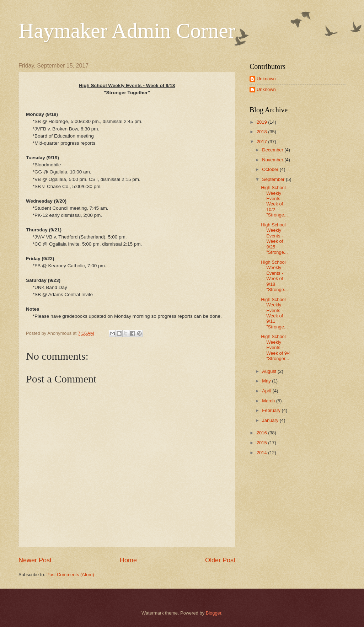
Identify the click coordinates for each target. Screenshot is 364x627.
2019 (262, 122)
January (271, 420)
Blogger (214, 613)
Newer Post (35, 560)
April (267, 391)
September (274, 179)
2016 (262, 433)
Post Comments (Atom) (70, 575)
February (272, 410)
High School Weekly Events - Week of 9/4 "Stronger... (276, 347)
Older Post (220, 560)
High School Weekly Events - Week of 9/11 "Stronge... (274, 313)
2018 (262, 132)
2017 (262, 142)
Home (128, 560)
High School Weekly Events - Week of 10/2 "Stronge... (274, 201)
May (267, 381)
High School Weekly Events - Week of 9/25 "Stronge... (274, 239)
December (273, 150)
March (269, 401)
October (271, 169)
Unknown (266, 79)
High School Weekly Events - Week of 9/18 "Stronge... (274, 276)
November (273, 160)
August (270, 371)
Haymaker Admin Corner (127, 31)
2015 (262, 443)
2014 (262, 453)
